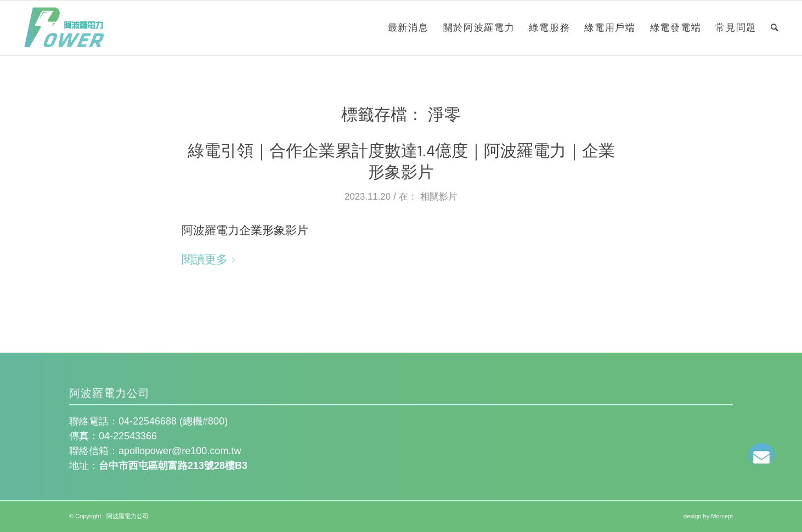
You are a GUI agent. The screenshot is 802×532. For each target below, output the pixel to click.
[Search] (775, 28)
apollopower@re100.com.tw (180, 451)
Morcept (722, 516)
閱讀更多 (210, 259)
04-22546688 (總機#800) (174, 421)
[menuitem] (408, 28)
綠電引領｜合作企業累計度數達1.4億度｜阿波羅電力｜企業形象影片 (401, 161)
